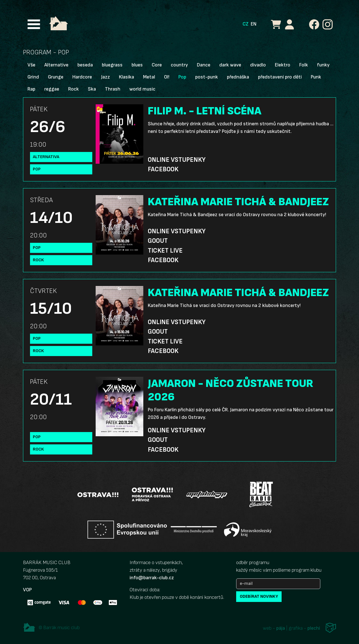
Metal (149, 77)
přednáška (238, 77)
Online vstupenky (177, 160)
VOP (27, 590)
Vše (31, 65)
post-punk (207, 77)
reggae (52, 89)
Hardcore (82, 77)
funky (323, 65)
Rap (31, 89)
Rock (73, 89)
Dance (204, 65)
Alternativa (46, 157)
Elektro (283, 65)
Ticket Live (165, 251)
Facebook (163, 169)
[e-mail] (278, 584)
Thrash (113, 89)
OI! (167, 77)
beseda (85, 65)
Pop (182, 77)
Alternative (56, 65)
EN (254, 24)
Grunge (56, 77)
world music (142, 89)
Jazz (105, 77)
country (179, 65)
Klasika (126, 77)
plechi (314, 628)
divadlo (258, 65)
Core (157, 65)
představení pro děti (280, 77)
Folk (304, 65)
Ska (92, 89)
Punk (316, 77)
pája (281, 628)
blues (137, 65)
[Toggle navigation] (34, 24)
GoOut (158, 241)
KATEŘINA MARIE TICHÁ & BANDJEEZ (238, 202)
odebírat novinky (259, 596)
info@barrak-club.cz (152, 578)
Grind (33, 77)
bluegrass (112, 65)
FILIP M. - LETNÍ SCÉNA (205, 111)
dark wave (230, 65)
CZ (246, 24)
